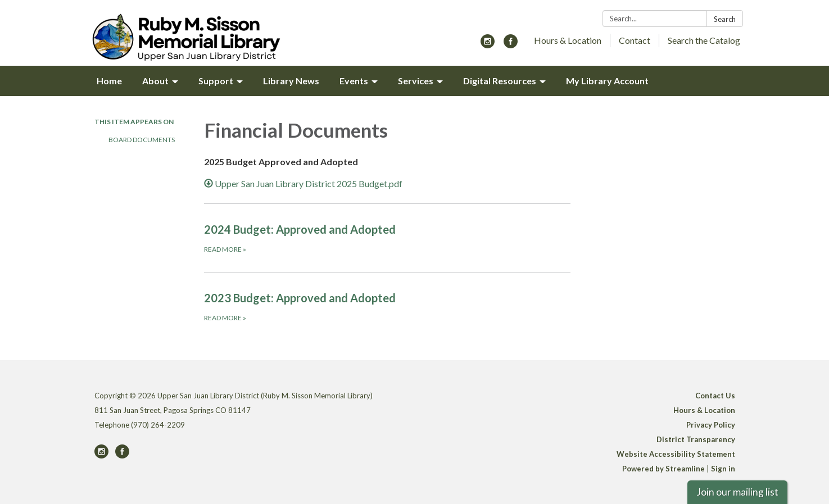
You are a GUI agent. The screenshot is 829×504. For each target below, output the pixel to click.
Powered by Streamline (663, 469)
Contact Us (715, 396)
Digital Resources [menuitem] (500, 81)
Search (725, 19)
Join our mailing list (737, 492)
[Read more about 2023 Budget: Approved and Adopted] (388, 306)
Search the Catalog (704, 40)
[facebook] (511, 45)
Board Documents (142, 140)
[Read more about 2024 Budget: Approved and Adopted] (388, 238)
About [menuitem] (155, 81)
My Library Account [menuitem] (607, 81)
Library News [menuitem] (291, 81)
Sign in (723, 469)
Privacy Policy (711, 425)
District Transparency (696, 439)
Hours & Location (568, 40)
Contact (635, 40)
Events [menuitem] (354, 81)
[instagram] (488, 45)
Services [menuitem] (416, 81)
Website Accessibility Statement (676, 454)
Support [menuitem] (216, 81)
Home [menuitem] (109, 81)
